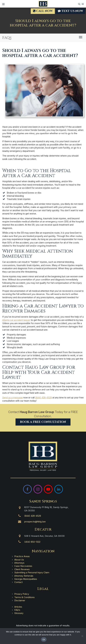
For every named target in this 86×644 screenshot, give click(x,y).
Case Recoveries (23, 566)
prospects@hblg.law (35, 522)
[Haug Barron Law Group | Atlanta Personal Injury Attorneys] (43, 456)
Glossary (19, 613)
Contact (18, 582)
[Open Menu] (3, 4)
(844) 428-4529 (43, 398)
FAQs (7, 38)
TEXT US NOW (70, 11)
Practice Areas (22, 556)
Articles (18, 607)
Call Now (43, 11)
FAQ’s (17, 610)
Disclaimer (20, 600)
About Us (19, 560)
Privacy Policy (22, 594)
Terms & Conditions (24, 597)
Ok (44, 640)
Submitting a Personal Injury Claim (32, 572)
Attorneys (19, 563)
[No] (82, 636)
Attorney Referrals (24, 576)
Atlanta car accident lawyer (16, 320)
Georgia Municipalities (26, 579)
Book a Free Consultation (43, 422)
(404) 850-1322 (32, 542)
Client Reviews (22, 569)
